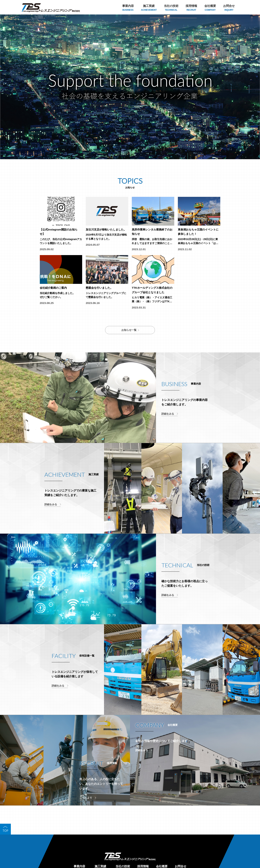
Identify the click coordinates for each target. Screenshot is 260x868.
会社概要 (210, 8)
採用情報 (191, 8)
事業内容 (128, 8)
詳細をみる (168, 416)
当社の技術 (171, 8)
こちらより (86, 800)
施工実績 (149, 8)
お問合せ (229, 8)
